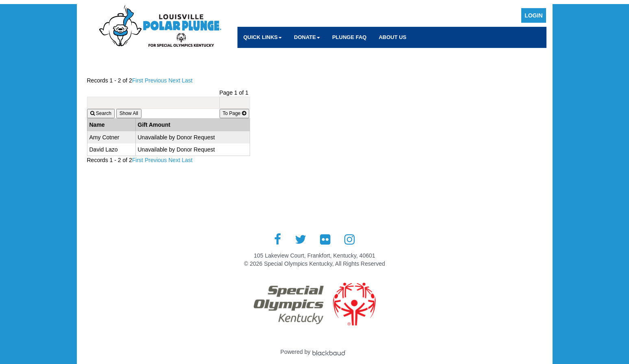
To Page (234, 113)
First (138, 80)
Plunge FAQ (349, 37)
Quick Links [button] (263, 37)
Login (533, 15)
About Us (392, 37)
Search (101, 113)
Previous (156, 80)
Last (187, 80)
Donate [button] (307, 37)
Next (174, 80)
